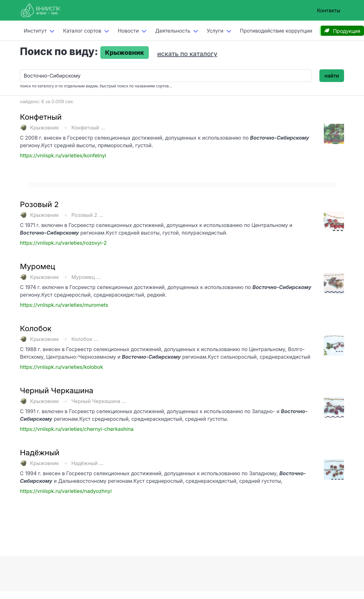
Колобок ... (85, 339)
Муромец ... (86, 277)
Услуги (215, 31)
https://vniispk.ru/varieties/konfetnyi (63, 155)
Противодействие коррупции (276, 31)
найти (332, 76)
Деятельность (173, 31)
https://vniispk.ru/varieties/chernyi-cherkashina (77, 429)
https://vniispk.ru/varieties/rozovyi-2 (63, 243)
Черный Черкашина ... (99, 401)
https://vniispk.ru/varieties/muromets (64, 305)
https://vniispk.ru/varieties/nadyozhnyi (66, 491)
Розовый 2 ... (87, 215)
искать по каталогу (187, 54)
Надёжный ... (87, 463)
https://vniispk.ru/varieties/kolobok (61, 367)
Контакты (329, 10)
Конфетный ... (88, 128)
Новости (128, 31)
